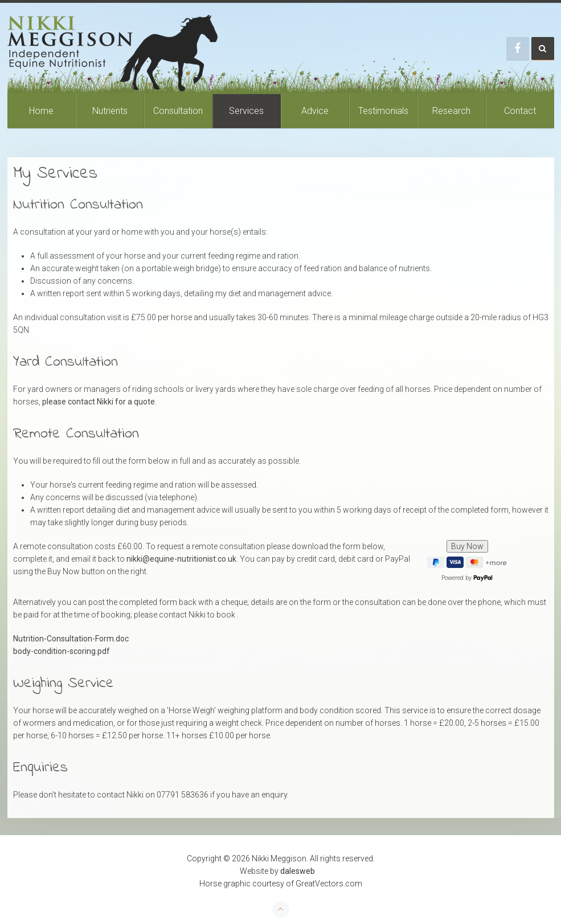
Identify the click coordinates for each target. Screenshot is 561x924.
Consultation (178, 111)
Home (41, 111)
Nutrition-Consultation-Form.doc (71, 639)
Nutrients (110, 111)
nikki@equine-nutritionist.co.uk (181, 559)
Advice (315, 111)
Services (246, 111)
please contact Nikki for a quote (99, 402)
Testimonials (383, 111)
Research (451, 111)
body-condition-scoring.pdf (62, 651)
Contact (520, 111)
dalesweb (298, 871)
